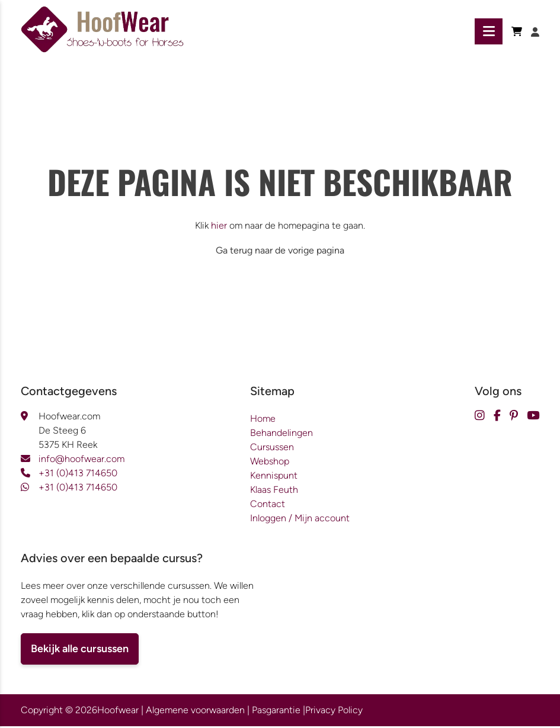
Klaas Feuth (274, 491)
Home (263, 420)
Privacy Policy (334, 712)
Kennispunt (274, 477)
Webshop (270, 463)
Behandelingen (281, 434)
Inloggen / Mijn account (300, 520)
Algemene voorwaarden (195, 712)
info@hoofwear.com (81, 461)
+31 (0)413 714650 (78, 475)
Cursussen (272, 449)
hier (219, 227)
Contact (268, 506)
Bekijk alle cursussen (80, 650)
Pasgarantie (276, 712)
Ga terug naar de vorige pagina (280, 252)
